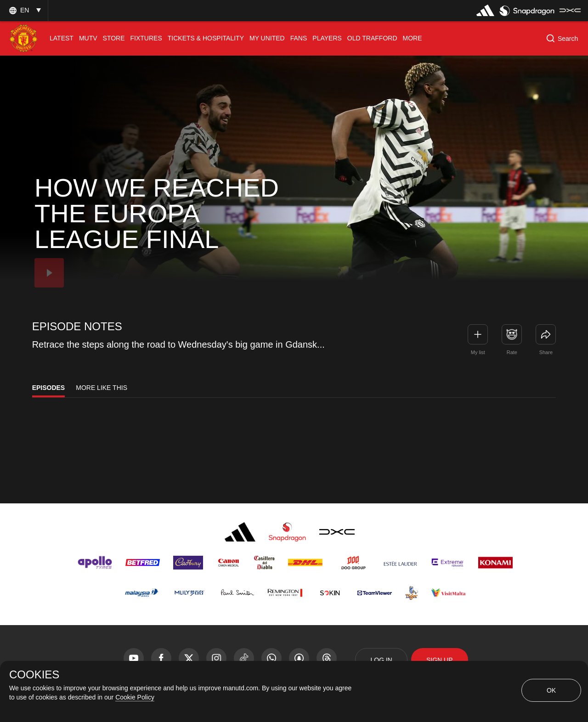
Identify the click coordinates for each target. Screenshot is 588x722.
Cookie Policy (135, 697)
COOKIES (34, 675)
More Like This (102, 388)
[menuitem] (62, 38)
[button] (24, 10)
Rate (512, 352)
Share (546, 352)
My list (478, 352)
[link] (546, 334)
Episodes (49, 388)
